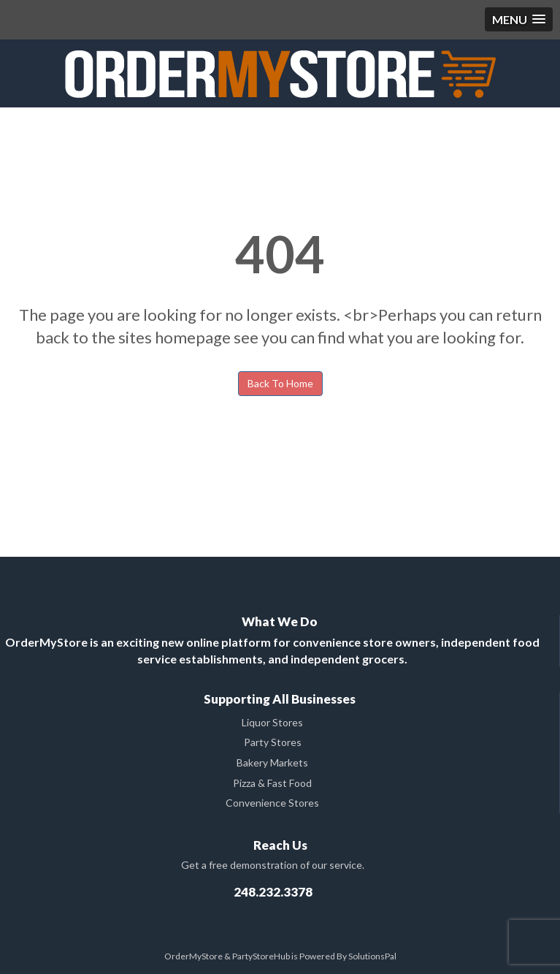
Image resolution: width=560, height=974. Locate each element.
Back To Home (280, 383)
